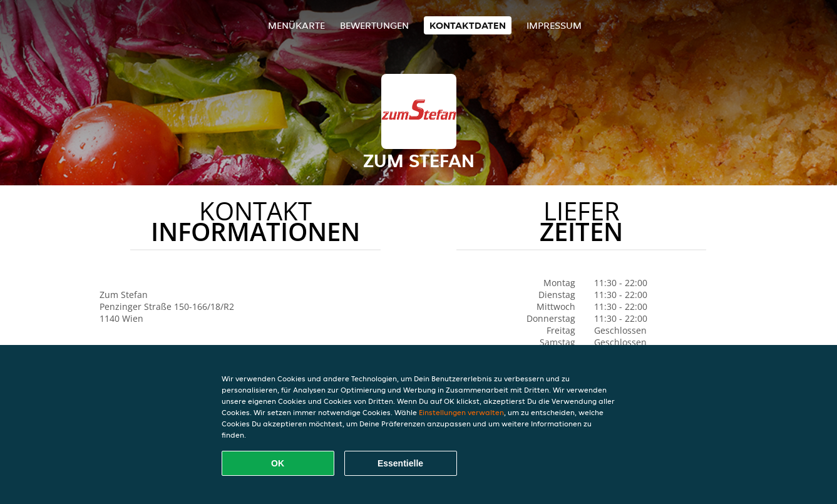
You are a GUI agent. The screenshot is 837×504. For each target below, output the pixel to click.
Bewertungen (374, 25)
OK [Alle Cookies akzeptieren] (278, 463)
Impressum (554, 25)
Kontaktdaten (468, 25)
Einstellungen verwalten (461, 412)
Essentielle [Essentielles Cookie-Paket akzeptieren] (400, 463)
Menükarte (296, 25)
